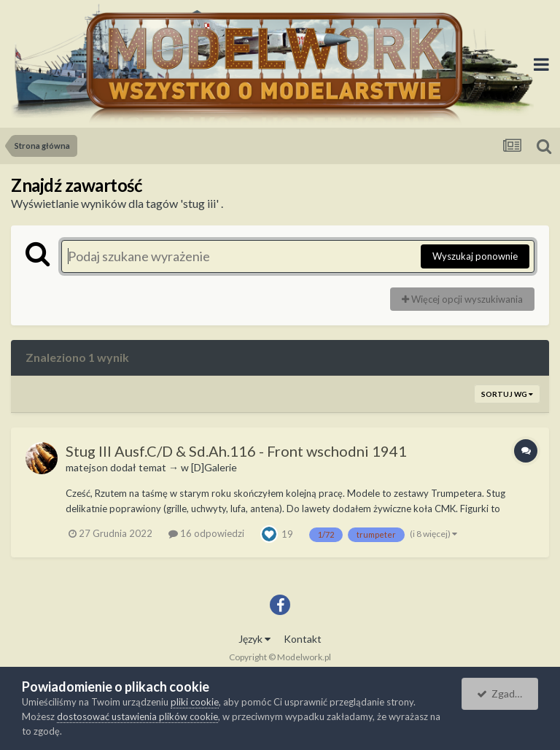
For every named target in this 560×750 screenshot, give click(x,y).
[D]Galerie (214, 467)
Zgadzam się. (507, 693)
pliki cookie (195, 702)
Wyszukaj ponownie (475, 256)
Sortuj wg (507, 394)
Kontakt (303, 639)
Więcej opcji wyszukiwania (462, 299)
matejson (87, 467)
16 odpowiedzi (206, 533)
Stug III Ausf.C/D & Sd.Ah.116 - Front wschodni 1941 (236, 451)
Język (254, 639)
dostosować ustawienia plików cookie (137, 716)
